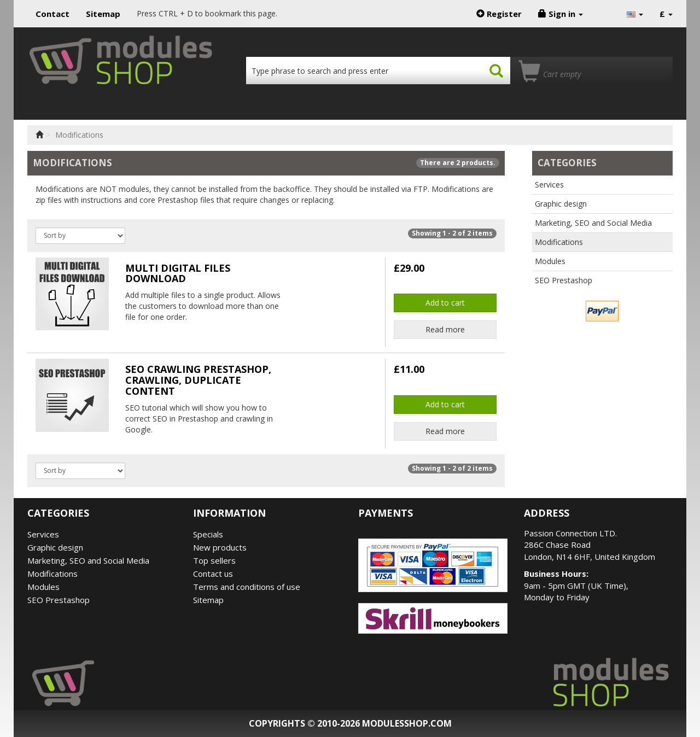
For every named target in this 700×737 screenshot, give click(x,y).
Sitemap (103, 14)
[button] (635, 14)
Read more (445, 329)
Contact (52, 14)
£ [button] (666, 14)
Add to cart (445, 303)
